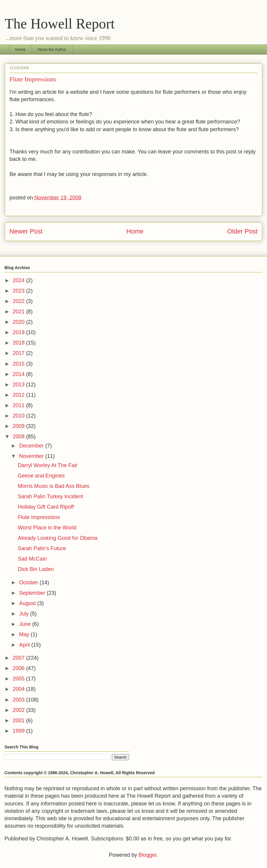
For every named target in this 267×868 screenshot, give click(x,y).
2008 (19, 437)
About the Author (52, 49)
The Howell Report (60, 24)
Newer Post (26, 231)
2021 (19, 312)
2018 (19, 343)
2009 (19, 426)
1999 (19, 731)
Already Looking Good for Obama (58, 538)
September (33, 593)
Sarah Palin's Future (42, 548)
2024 (19, 280)
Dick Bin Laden (36, 569)
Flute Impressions (39, 517)
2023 (19, 291)
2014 (19, 374)
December (32, 446)
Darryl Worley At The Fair (48, 465)
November (32, 456)
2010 (19, 416)
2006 (19, 668)
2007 (19, 658)
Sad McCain (32, 559)
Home (21, 49)
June (26, 624)
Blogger (148, 855)
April (25, 645)
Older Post (242, 231)
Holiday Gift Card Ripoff (46, 507)
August (28, 603)
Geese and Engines (41, 476)
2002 (19, 710)
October (29, 583)
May (25, 634)
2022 (19, 301)
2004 (19, 689)
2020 (19, 322)
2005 (19, 679)
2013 (19, 385)
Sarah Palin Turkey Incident (50, 496)
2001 (19, 721)
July (24, 614)
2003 (19, 700)
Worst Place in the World (47, 528)
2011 (19, 405)
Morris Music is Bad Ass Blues (54, 486)
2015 (19, 364)
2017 (19, 353)
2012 (19, 395)
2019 (19, 332)
